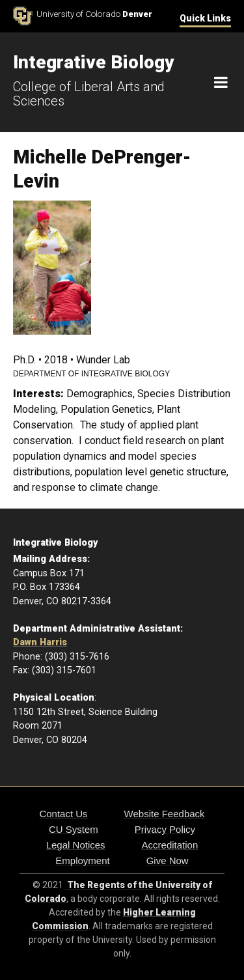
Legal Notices (76, 845)
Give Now (168, 861)
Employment (82, 861)
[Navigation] (221, 83)
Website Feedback (165, 814)
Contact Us (63, 814)
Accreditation (170, 845)
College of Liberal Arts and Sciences (89, 94)
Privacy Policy (165, 829)
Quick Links (205, 18)
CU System (74, 829)
